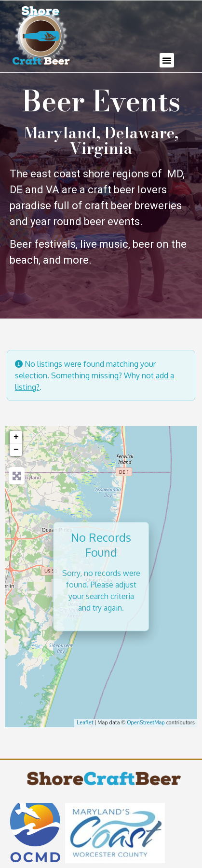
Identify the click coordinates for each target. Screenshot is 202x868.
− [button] (16, 450)
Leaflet (85, 723)
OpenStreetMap (146, 723)
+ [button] (16, 437)
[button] (167, 60)
